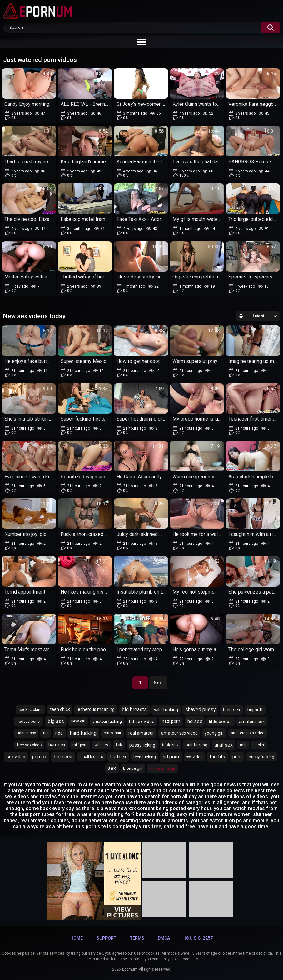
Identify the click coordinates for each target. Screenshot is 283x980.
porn (237, 757)
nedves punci (29, 721)
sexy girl (78, 721)
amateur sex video (179, 733)
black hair (112, 733)
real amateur (141, 733)
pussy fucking (261, 757)
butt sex (118, 757)
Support (106, 938)
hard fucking (83, 733)
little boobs (220, 722)
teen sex (231, 710)
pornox (39, 757)
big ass (56, 721)
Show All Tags (162, 768)
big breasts (134, 709)
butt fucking (196, 745)
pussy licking (142, 745)
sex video (16, 757)
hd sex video (142, 722)
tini (46, 733)
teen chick (60, 709)
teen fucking (145, 757)
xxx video (194, 757)
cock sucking (31, 709)
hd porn (171, 757)
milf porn (80, 745)
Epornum (130, 969)
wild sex (102, 745)
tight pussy (26, 733)
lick (119, 745)
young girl (214, 733)
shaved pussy (201, 709)
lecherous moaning (96, 709)
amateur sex (252, 722)
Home (77, 938)
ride (59, 733)
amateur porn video (248, 733)
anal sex (224, 745)
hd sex (195, 721)
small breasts (91, 757)
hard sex (57, 745)
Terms (137, 938)
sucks (259, 745)
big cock (63, 757)
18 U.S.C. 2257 (198, 938)
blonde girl (133, 768)
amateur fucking (107, 721)
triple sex (170, 745)
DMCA (164, 938)
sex (112, 768)
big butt (255, 710)
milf (243, 745)
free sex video (29, 745)
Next (158, 683)
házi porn (171, 721)
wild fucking (166, 710)
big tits (218, 757)
